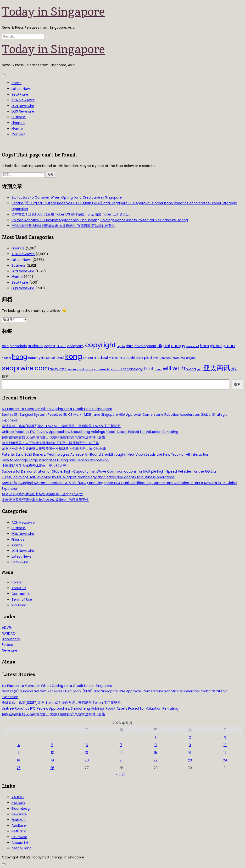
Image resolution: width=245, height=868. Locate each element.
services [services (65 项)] (58, 369)
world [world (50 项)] (191, 369)
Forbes (7, 645)
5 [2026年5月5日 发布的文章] (52, 745)
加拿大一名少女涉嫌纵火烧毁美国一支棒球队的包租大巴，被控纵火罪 (54, 449)
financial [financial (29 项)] (193, 346)
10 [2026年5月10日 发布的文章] (225, 745)
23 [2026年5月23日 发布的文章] (190, 760)
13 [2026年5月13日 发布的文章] (87, 753)
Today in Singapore (53, 11)
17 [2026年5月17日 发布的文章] (225, 753)
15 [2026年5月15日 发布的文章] (156, 753)
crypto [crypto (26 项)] (121, 346)
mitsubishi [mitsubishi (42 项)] (127, 358)
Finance (18, 123)
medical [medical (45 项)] (101, 358)
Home (17, 83)
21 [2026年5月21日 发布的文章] (121, 760)
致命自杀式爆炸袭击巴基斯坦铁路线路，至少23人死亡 (42, 494)
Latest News (21, 89)
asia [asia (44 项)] (5, 346)
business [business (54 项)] (36, 346)
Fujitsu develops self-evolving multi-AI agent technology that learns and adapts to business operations (88, 477)
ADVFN (7, 628)
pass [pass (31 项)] (139, 358)
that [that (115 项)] (149, 369)
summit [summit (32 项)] (117, 369)
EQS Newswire (23, 111)
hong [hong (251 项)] (19, 357)
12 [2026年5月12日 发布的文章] (52, 753)
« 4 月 (121, 775)
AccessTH (20, 843)
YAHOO (18, 797)
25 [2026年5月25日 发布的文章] (19, 768)
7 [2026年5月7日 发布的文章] (121, 745)
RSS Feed (19, 605)
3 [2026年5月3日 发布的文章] (225, 737)
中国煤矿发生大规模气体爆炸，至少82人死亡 (36, 466)
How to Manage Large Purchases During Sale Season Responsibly (56, 460)
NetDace (19, 831)
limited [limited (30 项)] (88, 358)
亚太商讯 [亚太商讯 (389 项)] (217, 368)
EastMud (19, 820)
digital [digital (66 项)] (164, 346)
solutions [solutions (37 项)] (86, 369)
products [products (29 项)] (179, 358)
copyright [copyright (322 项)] (100, 345)
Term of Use (22, 599)
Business (19, 117)
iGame (17, 129)
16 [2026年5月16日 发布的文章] (190, 753)
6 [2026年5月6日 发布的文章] (87, 745)
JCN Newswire (23, 106)
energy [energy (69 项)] (178, 346)
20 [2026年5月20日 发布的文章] (87, 760)
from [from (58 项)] (204, 346)
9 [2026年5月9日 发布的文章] (190, 745)
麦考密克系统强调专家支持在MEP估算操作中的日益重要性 (45, 500)
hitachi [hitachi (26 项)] (6, 358)
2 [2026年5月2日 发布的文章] (190, 737)
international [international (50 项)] (53, 358)
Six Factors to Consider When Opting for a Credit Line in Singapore (67, 197)
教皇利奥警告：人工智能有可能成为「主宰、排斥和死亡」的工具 (50, 443)
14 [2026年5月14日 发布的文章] (121, 753)
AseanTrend (22, 848)
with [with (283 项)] (179, 368)
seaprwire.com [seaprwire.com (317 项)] (25, 368)
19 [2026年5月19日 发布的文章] (52, 760)
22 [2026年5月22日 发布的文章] (156, 760)
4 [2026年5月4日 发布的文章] (19, 745)
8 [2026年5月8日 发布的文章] (156, 745)
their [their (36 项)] (158, 369)
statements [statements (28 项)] (102, 369)
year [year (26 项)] (200, 369)
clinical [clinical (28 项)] (61, 346)
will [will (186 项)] (167, 368)
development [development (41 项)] (145, 346)
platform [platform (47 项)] (152, 358)
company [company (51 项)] (76, 346)
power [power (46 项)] (166, 358)
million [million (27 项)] (113, 358)
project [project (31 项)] (191, 358)
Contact (19, 134)
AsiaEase (19, 825)
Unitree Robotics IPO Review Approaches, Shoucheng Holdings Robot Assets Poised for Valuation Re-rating (100, 220)
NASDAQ (9, 633)
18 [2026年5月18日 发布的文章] (19, 760)
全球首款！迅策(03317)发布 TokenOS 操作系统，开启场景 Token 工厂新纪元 (71, 214)
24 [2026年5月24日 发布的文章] (225, 760)
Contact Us (21, 594)
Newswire (10, 650)
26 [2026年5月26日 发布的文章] (52, 768)
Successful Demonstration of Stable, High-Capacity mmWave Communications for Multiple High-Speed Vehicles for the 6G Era (109, 471)
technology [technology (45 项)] (133, 369)
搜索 (5, 376)
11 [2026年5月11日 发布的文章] (19, 753)
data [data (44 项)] (130, 346)
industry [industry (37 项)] (34, 358)
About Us (19, 588)
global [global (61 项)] (216, 346)
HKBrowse (19, 837)
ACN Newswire (23, 100)
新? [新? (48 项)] (234, 369)
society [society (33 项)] (73, 369)
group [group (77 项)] (229, 346)
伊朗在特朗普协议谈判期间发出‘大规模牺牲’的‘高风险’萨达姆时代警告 (63, 226)
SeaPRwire (20, 94)
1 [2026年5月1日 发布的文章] (156, 737)
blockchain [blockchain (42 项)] (18, 346)
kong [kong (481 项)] (74, 356)
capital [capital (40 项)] (50, 346)
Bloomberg (11, 639)
